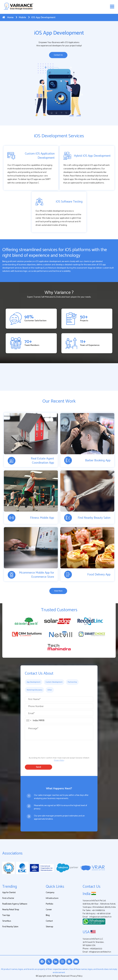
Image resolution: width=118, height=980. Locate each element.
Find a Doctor (8, 898)
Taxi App (6, 915)
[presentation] (48, 748)
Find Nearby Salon (10, 927)
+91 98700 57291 (104, 914)
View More (58, 591)
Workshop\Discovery (34, 690)
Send (38, 767)
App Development (34, 682)
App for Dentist (9, 893)
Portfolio (49, 904)
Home (8, 17)
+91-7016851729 (98, 910)
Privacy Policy (59, 760)
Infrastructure (52, 898)
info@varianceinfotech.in (100, 917)
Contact (49, 921)
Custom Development (54, 682)
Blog (48, 915)
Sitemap (49, 927)
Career (49, 910)
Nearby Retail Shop (11, 910)
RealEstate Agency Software (15, 904)
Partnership (72, 682)
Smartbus (7, 921)
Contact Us (58, 55)
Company (50, 893)
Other (50, 690)
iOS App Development (42, 17)
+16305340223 (96, 949)
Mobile (21, 17)
